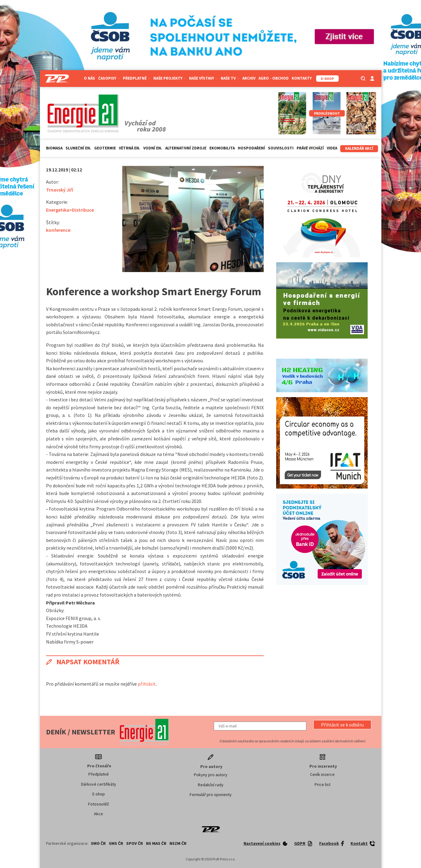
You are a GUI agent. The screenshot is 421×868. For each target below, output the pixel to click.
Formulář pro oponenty (211, 794)
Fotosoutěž (98, 804)
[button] (342, 725)
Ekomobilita (222, 148)
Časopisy (109, 78)
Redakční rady (211, 785)
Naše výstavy (203, 78)
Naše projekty (170, 78)
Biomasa (54, 148)
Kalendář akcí (359, 148)
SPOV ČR (135, 843)
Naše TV (230, 78)
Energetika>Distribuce (70, 210)
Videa (332, 148)
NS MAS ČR (156, 843)
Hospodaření (251, 148)
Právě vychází (310, 148)
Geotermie (105, 148)
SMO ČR (98, 843)
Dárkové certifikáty (99, 784)
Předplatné (137, 78)
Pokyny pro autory (211, 775)
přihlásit (147, 684)
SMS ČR (116, 843)
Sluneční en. (78, 148)
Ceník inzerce (322, 774)
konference (58, 230)
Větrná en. (130, 148)
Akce (98, 814)
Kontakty (302, 78)
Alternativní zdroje (186, 148)
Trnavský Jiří (60, 190)
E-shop (99, 794)
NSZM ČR (178, 843)
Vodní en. (153, 148)
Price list (323, 784)
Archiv (249, 78)
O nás (89, 78)
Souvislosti (281, 148)
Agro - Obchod (274, 78)
